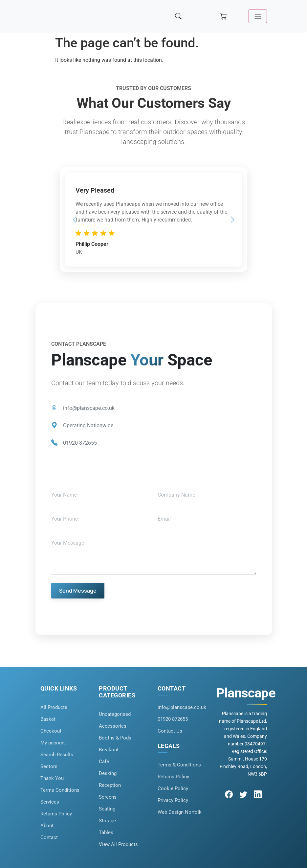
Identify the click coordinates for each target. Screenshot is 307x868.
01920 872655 (80, 443)
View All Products (118, 844)
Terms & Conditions (179, 765)
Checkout (51, 731)
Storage (107, 821)
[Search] (179, 16)
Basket (48, 719)
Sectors (49, 766)
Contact (49, 837)
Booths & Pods (115, 738)
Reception (110, 785)
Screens (108, 797)
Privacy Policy (173, 800)
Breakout (109, 750)
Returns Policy (56, 814)
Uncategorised (115, 714)
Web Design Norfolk (180, 812)
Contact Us (170, 731)
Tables (106, 833)
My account (53, 743)
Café (104, 762)
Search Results (57, 755)
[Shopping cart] (224, 16)
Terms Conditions (60, 790)
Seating (107, 809)
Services (50, 802)
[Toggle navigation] (257, 16)
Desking (108, 773)
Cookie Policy (173, 788)
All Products (54, 707)
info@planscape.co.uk (89, 408)
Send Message (78, 591)
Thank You (52, 778)
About (47, 826)
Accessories (113, 726)
